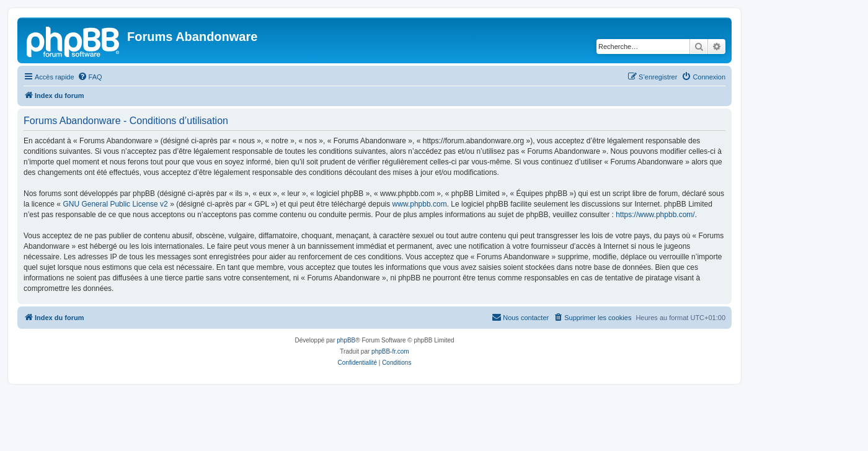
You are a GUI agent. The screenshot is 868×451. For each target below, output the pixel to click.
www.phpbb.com (420, 204)
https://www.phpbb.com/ (655, 215)
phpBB (346, 340)
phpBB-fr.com (390, 351)
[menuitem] (90, 77)
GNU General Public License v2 (115, 204)
